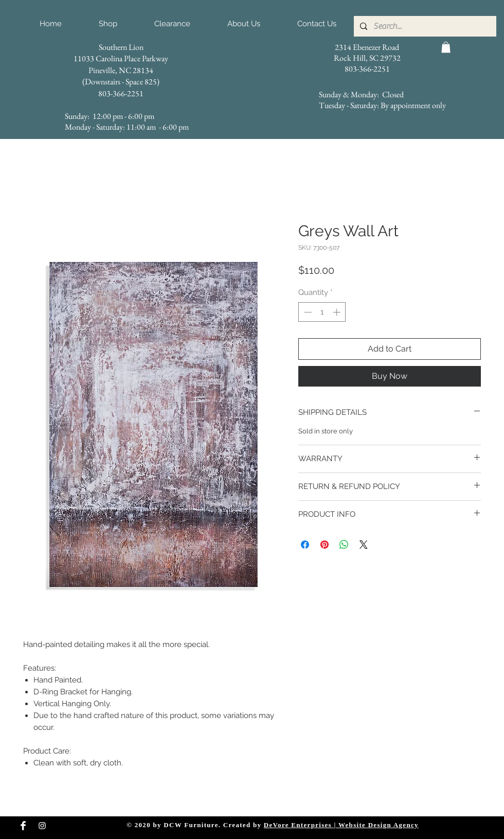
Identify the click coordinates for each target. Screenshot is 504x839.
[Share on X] (364, 545)
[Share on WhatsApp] (344, 545)
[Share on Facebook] (305, 545)
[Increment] (338, 312)
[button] (446, 47)
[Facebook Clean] (23, 826)
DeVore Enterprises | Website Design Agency (341, 825)
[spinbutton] (322, 312)
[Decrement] (307, 312)
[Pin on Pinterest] (325, 545)
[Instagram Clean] (42, 826)
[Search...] (424, 26)
